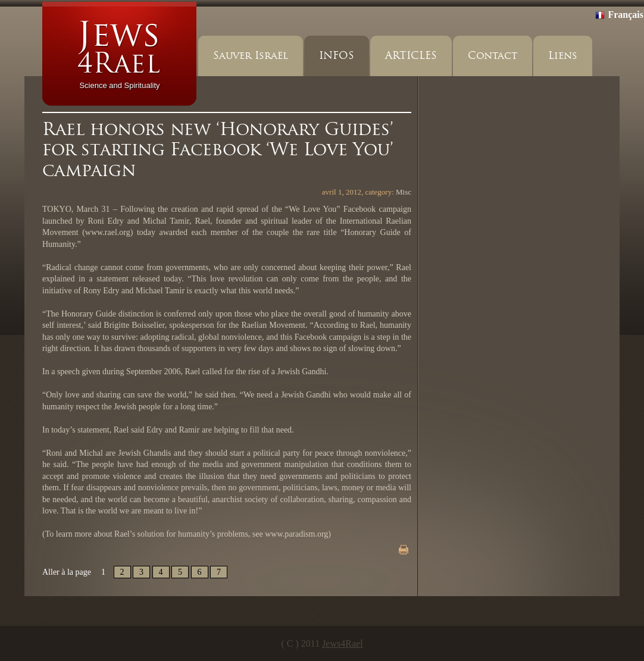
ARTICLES (411, 56)
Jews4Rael (342, 643)
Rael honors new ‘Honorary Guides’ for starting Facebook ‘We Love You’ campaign (218, 150)
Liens (563, 56)
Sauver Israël (251, 56)
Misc (404, 192)
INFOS (337, 56)
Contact (493, 56)
